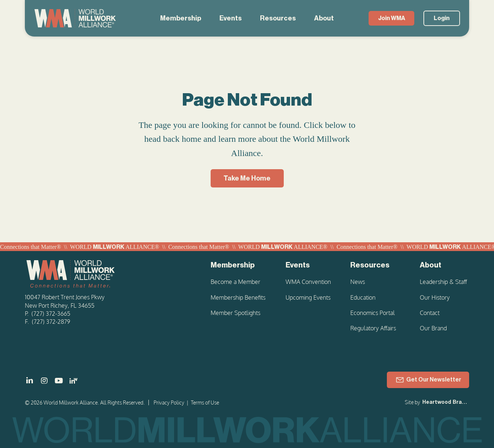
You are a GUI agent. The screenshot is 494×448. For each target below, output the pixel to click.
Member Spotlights (235, 313)
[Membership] (239, 265)
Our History (435, 297)
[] (44, 381)
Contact (430, 313)
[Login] (442, 18)
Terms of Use (205, 403)
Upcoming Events (308, 297)
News (358, 282)
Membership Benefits (238, 297)
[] (30, 381)
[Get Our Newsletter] (428, 380)
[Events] (309, 265)
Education (363, 297)
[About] (444, 265)
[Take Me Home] (247, 178)
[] (59, 381)
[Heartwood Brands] (445, 403)
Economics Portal (373, 313)
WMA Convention (308, 282)
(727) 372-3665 (51, 314)
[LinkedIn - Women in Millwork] (73, 381)
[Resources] (376, 265)
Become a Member (235, 282)
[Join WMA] (391, 18)
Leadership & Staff (443, 282)
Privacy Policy (169, 403)
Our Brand (433, 328)
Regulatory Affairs (373, 328)
